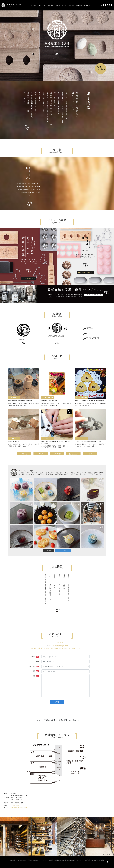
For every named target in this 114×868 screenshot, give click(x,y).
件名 (36, 671)
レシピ (64, 5)
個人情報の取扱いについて (74, 860)
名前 (37, 661)
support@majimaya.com (58, 645)
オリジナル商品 (49, 5)
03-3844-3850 (58, 643)
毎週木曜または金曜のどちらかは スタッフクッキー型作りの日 (57, 442)
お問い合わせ (88, 5)
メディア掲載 (57, 454)
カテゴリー (34, 666)
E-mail (35, 657)
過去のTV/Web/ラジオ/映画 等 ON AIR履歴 (90, 400)
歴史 (40, 5)
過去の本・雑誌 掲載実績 (49, 400)
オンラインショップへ (85, 272)
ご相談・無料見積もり (28, 278)
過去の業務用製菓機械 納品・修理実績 (20, 400)
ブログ (41, 454)
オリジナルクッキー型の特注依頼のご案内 (89, 441)
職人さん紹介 (73, 454)
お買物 (58, 5)
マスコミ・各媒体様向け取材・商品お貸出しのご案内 (57, 720)
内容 (36, 676)
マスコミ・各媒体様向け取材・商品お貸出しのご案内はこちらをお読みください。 (57, 648)
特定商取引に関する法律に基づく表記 (94, 860)
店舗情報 (79, 5)
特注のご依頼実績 (13, 441)
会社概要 (34, 5)
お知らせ (71, 5)
